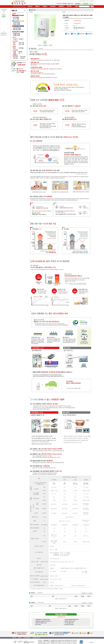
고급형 (64, 12)
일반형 (31, 12)
